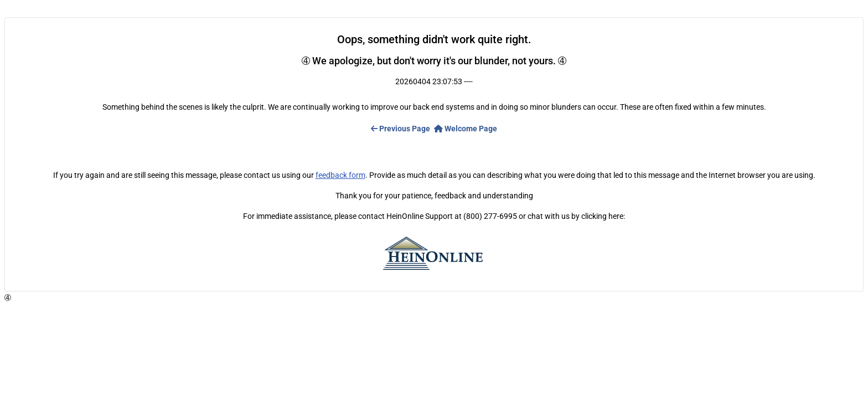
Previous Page (401, 129)
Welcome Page (466, 129)
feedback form (340, 175)
